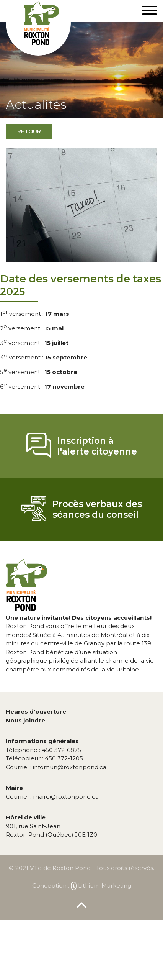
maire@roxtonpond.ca (52, 797)
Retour (29, 131)
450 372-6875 (43, 750)
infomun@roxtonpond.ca (56, 767)
